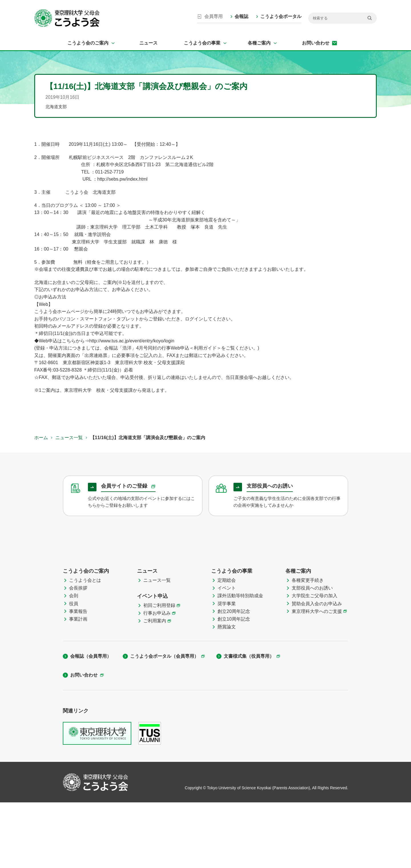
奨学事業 (227, 669)
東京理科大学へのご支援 (317, 677)
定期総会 (227, 646)
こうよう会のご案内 (88, 43)
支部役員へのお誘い (312, 654)
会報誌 (241, 16)
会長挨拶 (78, 654)
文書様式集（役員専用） (249, 722)
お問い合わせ (316, 43)
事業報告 (78, 677)
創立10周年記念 (234, 684)
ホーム (41, 438)
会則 (74, 661)
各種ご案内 (259, 43)
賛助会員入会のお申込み (317, 669)
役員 (74, 669)
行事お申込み (157, 679)
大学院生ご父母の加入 (315, 661)
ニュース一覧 (69, 438)
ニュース (148, 43)
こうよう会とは (85, 646)
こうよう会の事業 (202, 43)
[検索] (342, 18)
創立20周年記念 (234, 677)
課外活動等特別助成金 (240, 661)
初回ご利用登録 (159, 671)
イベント (227, 654)
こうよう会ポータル (281, 16)
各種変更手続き (308, 646)
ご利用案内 (155, 686)
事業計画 (78, 684)
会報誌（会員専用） (91, 722)
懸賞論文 (227, 692)
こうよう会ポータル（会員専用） (164, 722)
